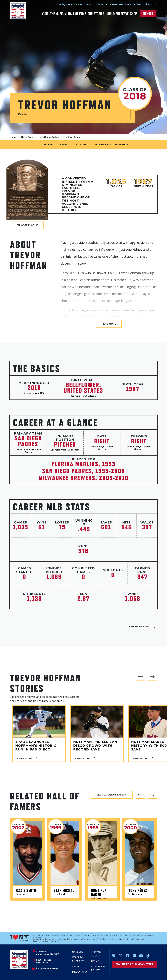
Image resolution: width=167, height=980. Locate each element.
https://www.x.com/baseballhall (121, 955)
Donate (113, 5)
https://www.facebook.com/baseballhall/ (127, 956)
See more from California (83, 396)
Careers (78, 952)
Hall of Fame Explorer (49, 137)
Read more (109, 324)
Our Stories (96, 14)
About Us (102, 5)
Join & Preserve (117, 14)
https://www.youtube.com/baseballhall (141, 956)
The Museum (58, 14)
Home (13, 137)
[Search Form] (149, 4)
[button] (140, 677)
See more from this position (65, 450)
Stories (81, 145)
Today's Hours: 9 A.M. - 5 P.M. (75, 4)
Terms (95, 961)
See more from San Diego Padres (28, 451)
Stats (64, 145)
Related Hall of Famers (112, 145)
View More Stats (139, 627)
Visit (45, 14)
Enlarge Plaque (27, 225)
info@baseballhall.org (47, 968)
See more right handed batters (102, 448)
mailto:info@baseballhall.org (114, 956)
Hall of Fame (77, 14)
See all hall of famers (112, 795)
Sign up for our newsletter (134, 964)
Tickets (148, 14)
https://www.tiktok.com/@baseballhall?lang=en (148, 956)
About (48, 145)
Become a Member (130, 5)
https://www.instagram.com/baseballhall (134, 956)
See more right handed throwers (139, 448)
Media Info (80, 972)
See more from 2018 (34, 393)
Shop (134, 14)
